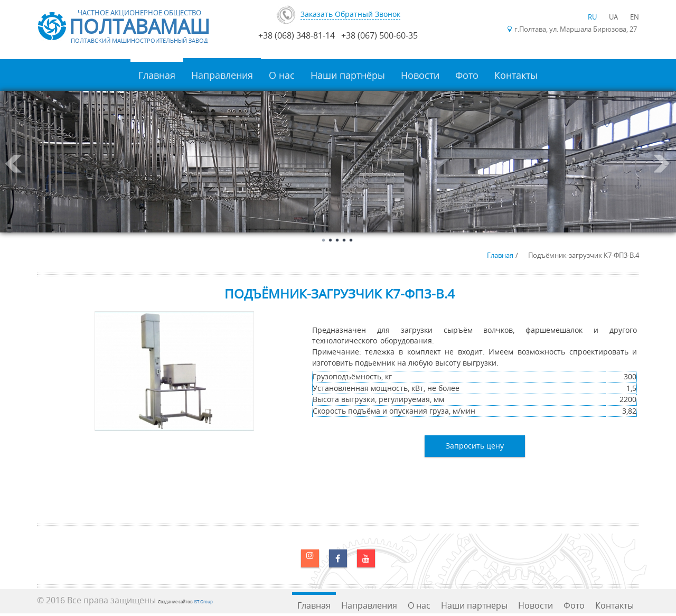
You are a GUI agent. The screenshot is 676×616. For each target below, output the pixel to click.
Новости (420, 75)
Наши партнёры (348, 75)
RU (593, 17)
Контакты (516, 75)
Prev (14, 164)
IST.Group (203, 601)
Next (662, 164)
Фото (467, 75)
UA (614, 17)
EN (635, 17)
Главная (157, 75)
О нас (282, 75)
